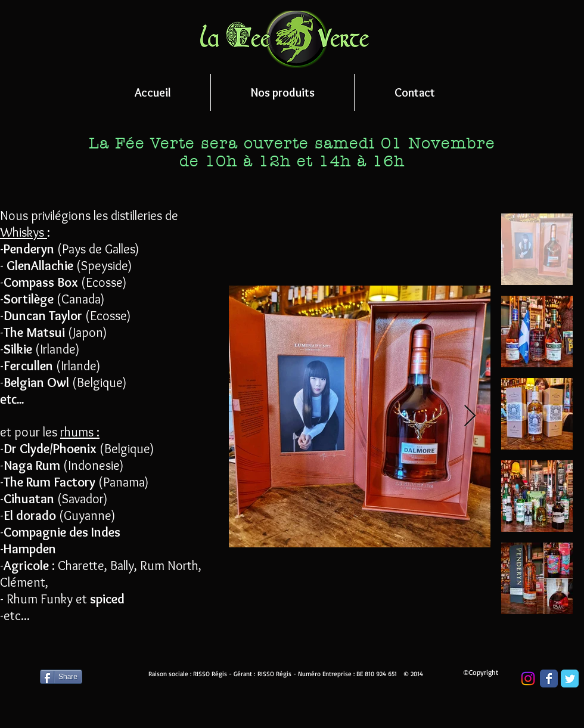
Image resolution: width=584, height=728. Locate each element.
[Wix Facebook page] (549, 679)
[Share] (61, 677)
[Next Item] (470, 416)
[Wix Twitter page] (570, 679)
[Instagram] (528, 679)
